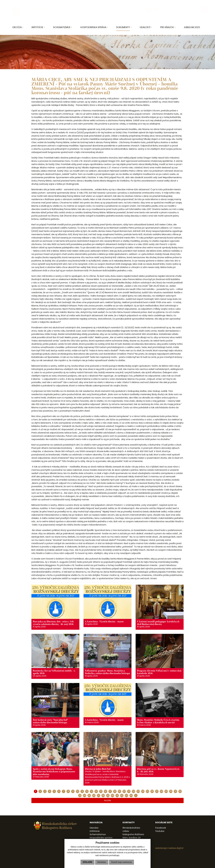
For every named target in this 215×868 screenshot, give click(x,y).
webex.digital (176, 848)
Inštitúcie (95, 831)
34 (85, 795)
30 (171, 791)
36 (94, 795)
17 (110, 791)
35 (89, 795)
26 (152, 791)
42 (122, 795)
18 (115, 791)
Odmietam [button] (102, 862)
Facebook (161, 828)
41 (117, 795)
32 (180, 791)
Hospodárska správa (101, 838)
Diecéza (94, 828)
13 (92, 791)
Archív (107, 800)
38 (103, 795)
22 (134, 791)
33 (80, 795)
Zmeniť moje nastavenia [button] (121, 862)
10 (78, 791)
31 (176, 791)
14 (96, 791)
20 (124, 791)
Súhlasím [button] (87, 862)
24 (143, 791)
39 (108, 795)
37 (99, 795)
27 (157, 791)
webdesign (161, 848)
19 (119, 791)
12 (87, 791)
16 (106, 791)
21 (129, 791)
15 (101, 791)
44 (131, 795)
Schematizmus (98, 834)
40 (113, 795)
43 (126, 795)
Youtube (160, 831)
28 (161, 791)
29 (166, 791)
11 (82, 791)
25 (147, 791)
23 (138, 791)
